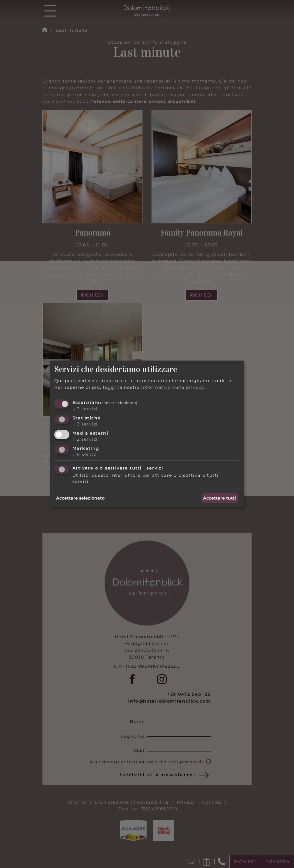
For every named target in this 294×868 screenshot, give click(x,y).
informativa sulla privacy (173, 387)
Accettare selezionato (80, 498)
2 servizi (85, 439)
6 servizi (85, 454)
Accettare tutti (219, 498)
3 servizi (85, 409)
